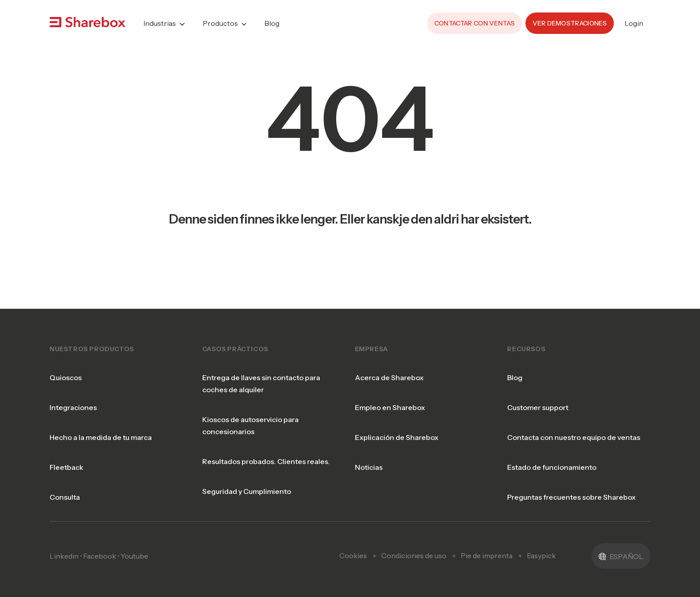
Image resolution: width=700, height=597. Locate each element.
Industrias (160, 18)
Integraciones (73, 396)
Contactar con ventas (475, 18)
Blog (272, 18)
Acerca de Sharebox (389, 366)
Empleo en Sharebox (390, 396)
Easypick (541, 544)
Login (634, 18)
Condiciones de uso (414, 544)
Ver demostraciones (570, 18)
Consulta (65, 486)
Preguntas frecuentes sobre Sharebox (571, 486)
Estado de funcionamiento (552, 456)
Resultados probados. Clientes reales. (266, 450)
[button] (621, 545)
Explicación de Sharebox (397, 426)
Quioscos (66, 366)
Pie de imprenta (487, 544)
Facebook (100, 545)
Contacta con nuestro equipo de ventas (574, 426)
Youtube (134, 545)
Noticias (369, 456)
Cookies (353, 544)
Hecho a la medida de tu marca (101, 426)
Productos (220, 18)
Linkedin (64, 545)
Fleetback (67, 456)
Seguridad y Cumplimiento (247, 480)
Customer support (538, 396)
